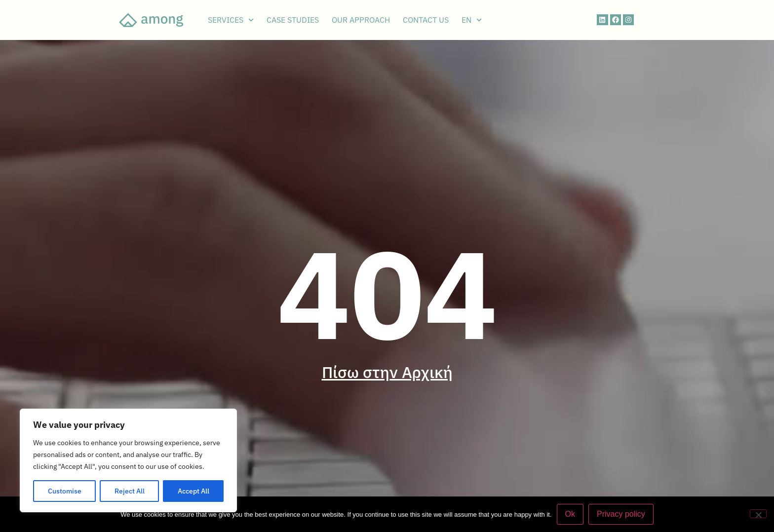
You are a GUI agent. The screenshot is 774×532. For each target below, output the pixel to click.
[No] (758, 514)
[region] (128, 460)
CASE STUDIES (293, 20)
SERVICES (231, 20)
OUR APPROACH (361, 20)
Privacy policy (621, 514)
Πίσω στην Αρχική (387, 372)
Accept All (193, 491)
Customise (65, 491)
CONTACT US (426, 20)
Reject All (130, 491)
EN (472, 20)
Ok (570, 514)
